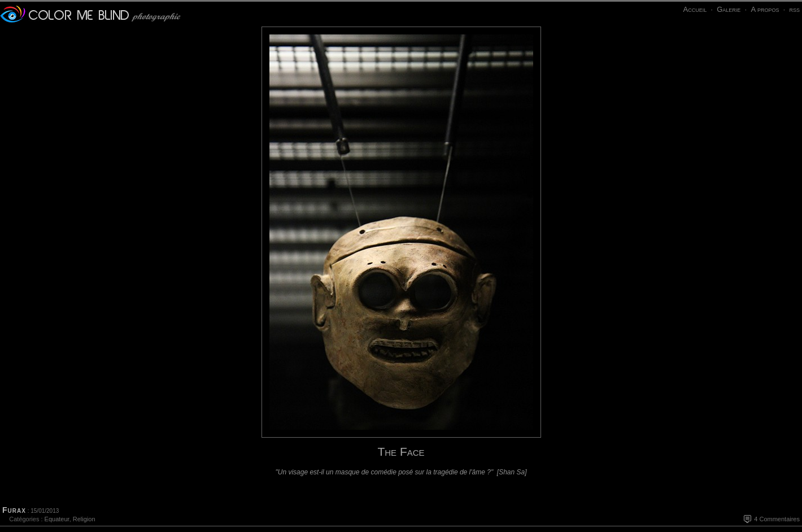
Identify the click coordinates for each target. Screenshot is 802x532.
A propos (765, 9)
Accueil (695, 9)
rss (794, 9)
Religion (84, 519)
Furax (14, 510)
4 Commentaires (777, 519)
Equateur (57, 519)
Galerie (729, 9)
